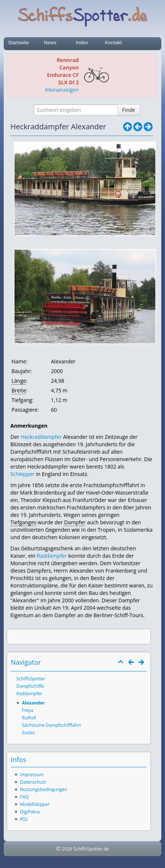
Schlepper (22, 474)
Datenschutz (33, 782)
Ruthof (29, 718)
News (50, 43)
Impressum (32, 775)
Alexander (33, 703)
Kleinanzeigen (62, 90)
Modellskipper (35, 804)
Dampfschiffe (30, 686)
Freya (28, 710)
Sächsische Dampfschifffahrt (51, 725)
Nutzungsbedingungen (44, 789)
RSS (24, 819)
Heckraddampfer (41, 437)
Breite (19, 390)
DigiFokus (30, 812)
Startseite (19, 43)
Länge (19, 381)
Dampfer (75, 522)
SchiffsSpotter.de (91, 849)
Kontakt (113, 43)
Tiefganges (23, 522)
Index (82, 43)
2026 (67, 849)
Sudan (28, 733)
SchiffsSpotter (31, 679)
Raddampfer (52, 556)
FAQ (24, 797)
